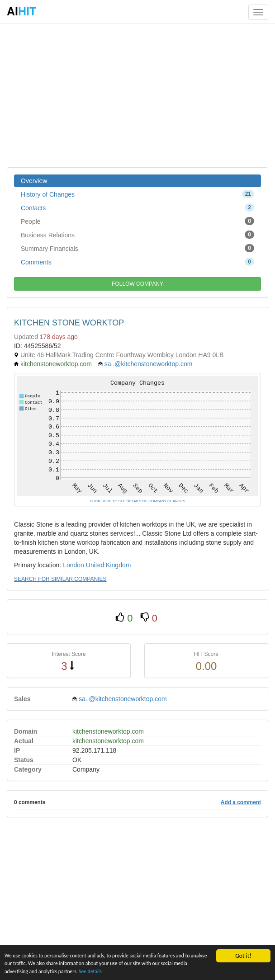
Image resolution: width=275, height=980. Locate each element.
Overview (34, 181)
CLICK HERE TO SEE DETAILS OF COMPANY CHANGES (137, 501)
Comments (137, 262)
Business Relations (137, 235)
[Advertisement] (137, 95)
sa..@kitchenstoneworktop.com (149, 364)
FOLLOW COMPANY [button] (137, 284)
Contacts (137, 207)
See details (161, 971)
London (73, 565)
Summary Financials (137, 248)
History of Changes (137, 194)
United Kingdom (109, 565)
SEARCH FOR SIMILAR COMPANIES (60, 579)
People (137, 221)
